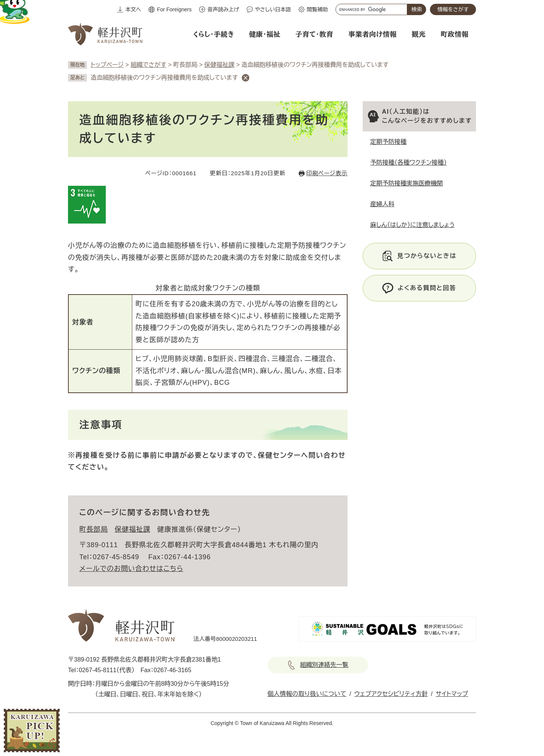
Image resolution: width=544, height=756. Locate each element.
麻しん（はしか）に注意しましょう (413, 225)
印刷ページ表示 (327, 173)
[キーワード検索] (371, 9)
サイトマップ (452, 694)
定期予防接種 (388, 142)
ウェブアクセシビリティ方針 (391, 694)
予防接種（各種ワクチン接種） (409, 163)
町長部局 (94, 529)
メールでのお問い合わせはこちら (131, 569)
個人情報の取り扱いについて (307, 694)
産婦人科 (382, 204)
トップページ (107, 65)
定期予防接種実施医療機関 (406, 183)
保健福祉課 (219, 65)
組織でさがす (149, 65)
